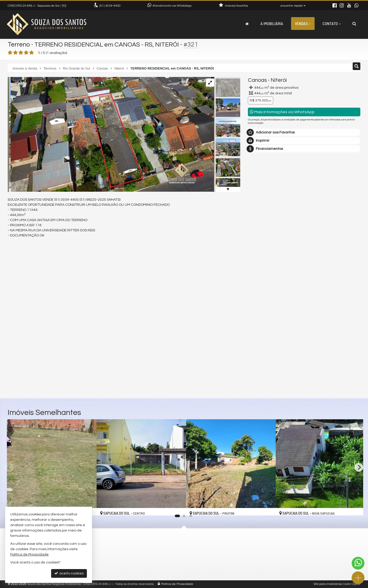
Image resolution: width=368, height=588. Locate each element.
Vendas (303, 23)
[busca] (354, 24)
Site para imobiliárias (328, 584)
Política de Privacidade (177, 584)
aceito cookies (69, 573)
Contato (332, 23)
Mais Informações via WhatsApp (282, 112)
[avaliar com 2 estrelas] (15, 53)
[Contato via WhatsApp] (358, 563)
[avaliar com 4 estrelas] (26, 53)
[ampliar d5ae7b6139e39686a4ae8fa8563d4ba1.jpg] (111, 134)
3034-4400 (110, 6)
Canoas (257, 80)
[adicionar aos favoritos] (177, 507)
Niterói (279, 80)
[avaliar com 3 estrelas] (21, 53)
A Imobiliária (272, 23)
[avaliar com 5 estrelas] (32, 53)
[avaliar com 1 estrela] (10, 53)
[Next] (359, 467)
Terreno (19, 44)
